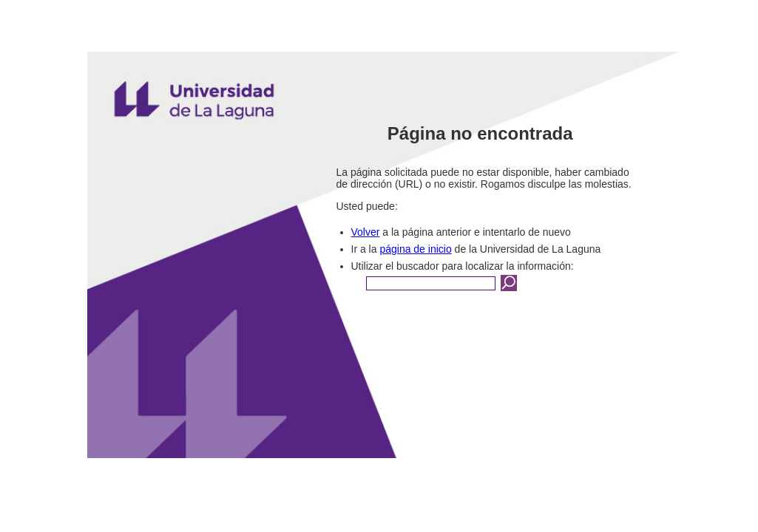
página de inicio (415, 249)
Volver (366, 232)
